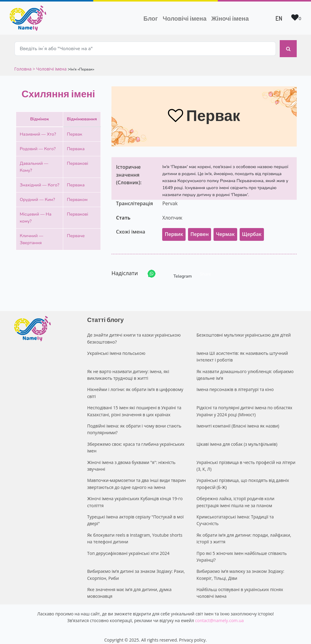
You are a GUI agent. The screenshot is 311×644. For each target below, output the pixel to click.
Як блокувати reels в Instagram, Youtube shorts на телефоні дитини (135, 533)
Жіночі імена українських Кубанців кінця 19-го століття (135, 496)
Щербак (252, 228)
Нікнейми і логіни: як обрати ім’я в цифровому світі (135, 387)
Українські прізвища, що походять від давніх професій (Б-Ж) (243, 478)
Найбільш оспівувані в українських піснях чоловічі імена (240, 587)
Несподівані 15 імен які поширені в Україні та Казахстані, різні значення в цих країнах (134, 405)
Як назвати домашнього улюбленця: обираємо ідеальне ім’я (245, 369)
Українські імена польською (116, 347)
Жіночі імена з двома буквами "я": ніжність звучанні (131, 460)
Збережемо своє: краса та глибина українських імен (136, 442)
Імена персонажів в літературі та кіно (235, 384)
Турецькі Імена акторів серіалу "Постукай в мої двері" (135, 514)
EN (279, 18)
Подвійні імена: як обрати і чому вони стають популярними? (134, 423)
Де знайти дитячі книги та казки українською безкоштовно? (134, 332)
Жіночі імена (230, 18)
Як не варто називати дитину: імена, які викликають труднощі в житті (128, 369)
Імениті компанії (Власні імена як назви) (238, 420)
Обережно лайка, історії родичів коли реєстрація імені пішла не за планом (235, 496)
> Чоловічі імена (50, 63)
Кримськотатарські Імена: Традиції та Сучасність (235, 514)
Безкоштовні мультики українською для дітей (244, 329)
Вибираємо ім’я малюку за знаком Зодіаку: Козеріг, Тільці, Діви (240, 569)
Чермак (225, 228)
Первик (174, 228)
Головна (23, 63)
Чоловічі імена (186, 18)
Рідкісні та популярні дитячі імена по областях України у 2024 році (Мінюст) (244, 405)
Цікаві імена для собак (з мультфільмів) (237, 438)
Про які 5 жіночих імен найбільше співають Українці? (242, 551)
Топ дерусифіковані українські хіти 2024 (128, 547)
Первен (200, 228)
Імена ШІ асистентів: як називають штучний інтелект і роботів (242, 351)
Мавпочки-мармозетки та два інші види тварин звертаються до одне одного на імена (137, 478)
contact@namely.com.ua (219, 615)
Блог (150, 18)
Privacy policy (193, 634)
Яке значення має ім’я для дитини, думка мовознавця (129, 587)
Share (205, 268)
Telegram (177, 268)
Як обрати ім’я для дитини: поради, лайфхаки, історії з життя (244, 533)
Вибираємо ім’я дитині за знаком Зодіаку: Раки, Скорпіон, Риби (136, 569)
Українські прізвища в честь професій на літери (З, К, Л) (246, 460)
